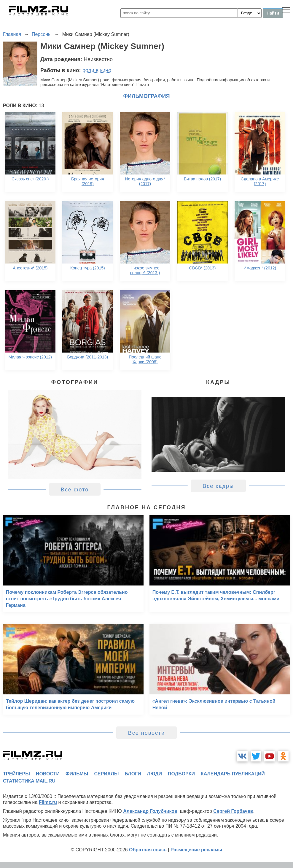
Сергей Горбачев (233, 811)
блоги (133, 774)
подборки (181, 774)
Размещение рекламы (196, 850)
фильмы (77, 774)
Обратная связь (148, 850)
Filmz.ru (48, 802)
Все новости (147, 733)
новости (48, 774)
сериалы (106, 774)
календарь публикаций (233, 774)
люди (155, 774)
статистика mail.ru (29, 781)
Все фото (75, 490)
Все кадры (218, 486)
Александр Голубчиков (150, 811)
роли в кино (97, 70)
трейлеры (16, 774)
